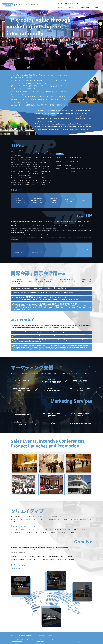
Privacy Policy (40, 641)
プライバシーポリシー (17, 641)
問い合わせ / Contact (100, 31)
